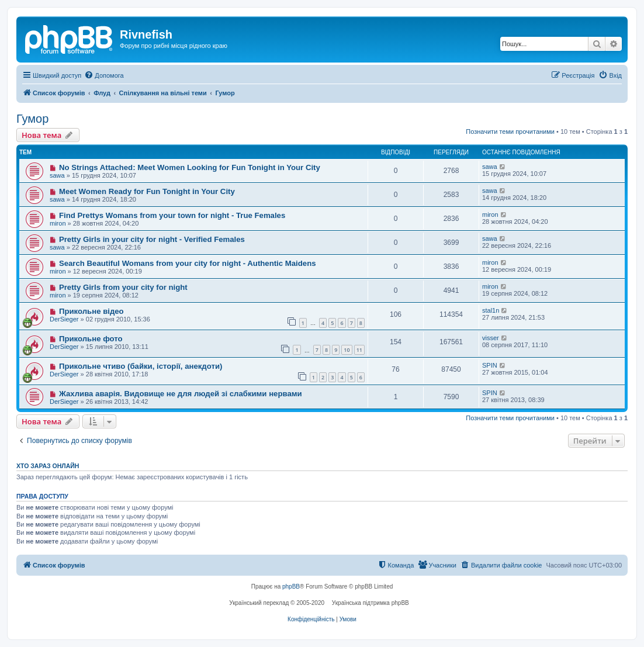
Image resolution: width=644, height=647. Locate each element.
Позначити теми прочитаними (510, 132)
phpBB (291, 587)
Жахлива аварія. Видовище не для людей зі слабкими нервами (181, 394)
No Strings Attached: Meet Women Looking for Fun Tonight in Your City (190, 167)
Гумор (32, 119)
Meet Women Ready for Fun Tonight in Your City (147, 191)
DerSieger (64, 319)
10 (347, 350)
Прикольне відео (91, 311)
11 (359, 350)
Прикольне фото (91, 339)
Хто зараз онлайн (48, 466)
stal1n (491, 310)
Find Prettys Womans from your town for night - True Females (172, 215)
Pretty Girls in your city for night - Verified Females (152, 239)
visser (491, 338)
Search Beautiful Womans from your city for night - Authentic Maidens (188, 263)
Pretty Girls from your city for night (123, 287)
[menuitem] (104, 75)
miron (58, 223)
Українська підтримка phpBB (371, 603)
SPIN (490, 365)
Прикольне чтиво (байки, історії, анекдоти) (141, 366)
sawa (57, 175)
